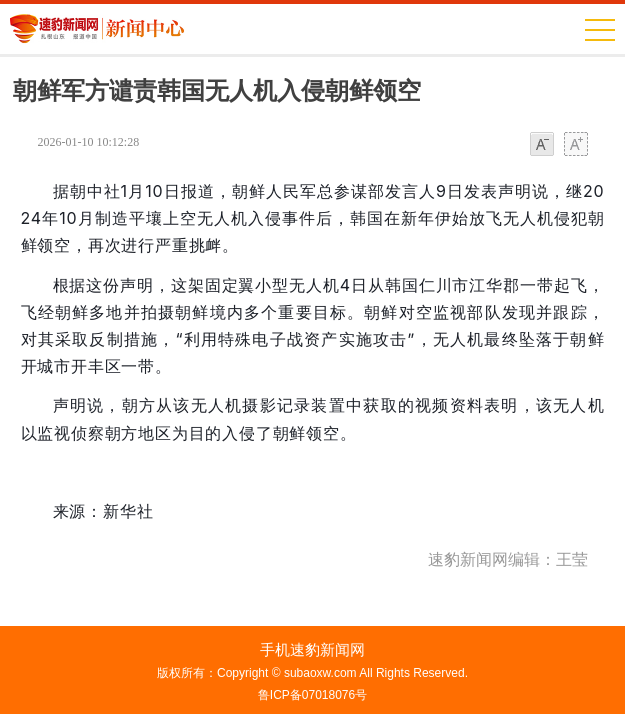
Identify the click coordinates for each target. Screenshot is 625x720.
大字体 (576, 145)
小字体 (542, 145)
